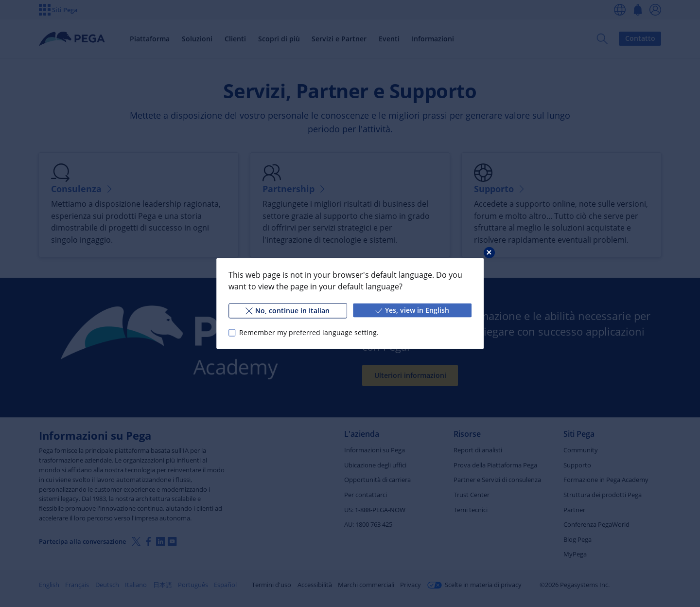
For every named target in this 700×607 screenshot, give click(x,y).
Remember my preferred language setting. (309, 332)
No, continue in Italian (288, 311)
